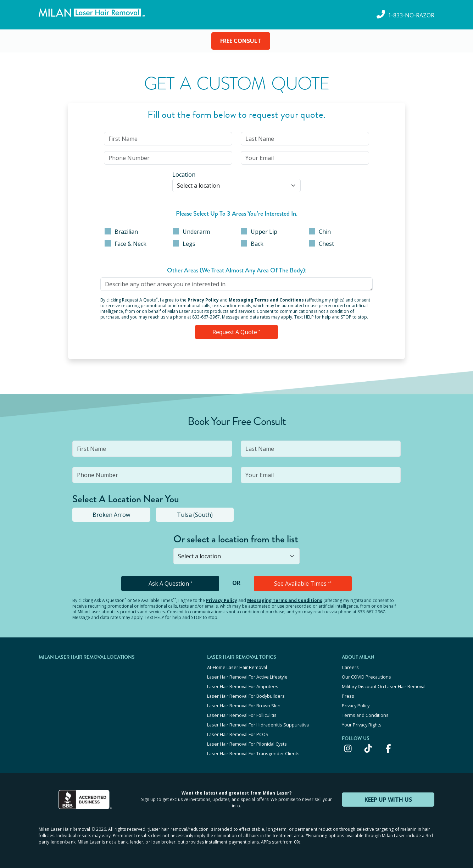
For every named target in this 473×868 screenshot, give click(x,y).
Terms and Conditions (365, 715)
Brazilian (121, 232)
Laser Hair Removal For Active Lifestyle (247, 677)
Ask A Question (170, 584)
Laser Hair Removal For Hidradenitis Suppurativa (258, 725)
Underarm (191, 232)
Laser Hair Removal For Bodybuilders (246, 696)
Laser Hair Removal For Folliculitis (242, 715)
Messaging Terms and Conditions (266, 300)
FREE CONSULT (241, 41)
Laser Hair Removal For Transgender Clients (253, 753)
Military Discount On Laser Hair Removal (384, 686)
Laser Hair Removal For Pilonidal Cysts (247, 744)
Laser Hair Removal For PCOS (238, 734)
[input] (168, 139)
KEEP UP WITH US (388, 800)
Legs (184, 244)
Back (252, 244)
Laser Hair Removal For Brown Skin (244, 706)
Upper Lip (259, 232)
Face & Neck (126, 244)
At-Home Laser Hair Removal (237, 667)
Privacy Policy (203, 300)
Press (348, 696)
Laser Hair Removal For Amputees (243, 686)
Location (184, 175)
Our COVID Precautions (366, 677)
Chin (320, 232)
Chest (321, 244)
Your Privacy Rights (362, 725)
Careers (350, 667)
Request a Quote (236, 332)
